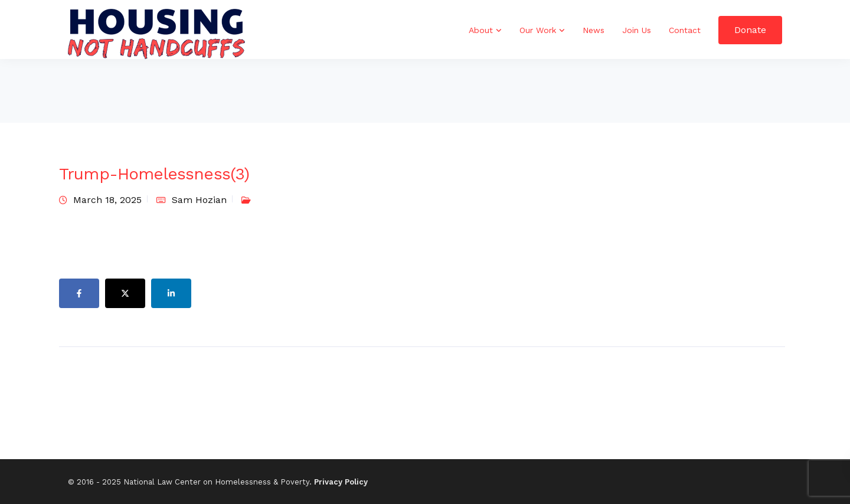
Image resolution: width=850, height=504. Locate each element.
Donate (750, 30)
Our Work (538, 30)
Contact (685, 30)
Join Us (637, 30)
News (594, 30)
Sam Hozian (199, 200)
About (481, 30)
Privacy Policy (341, 482)
